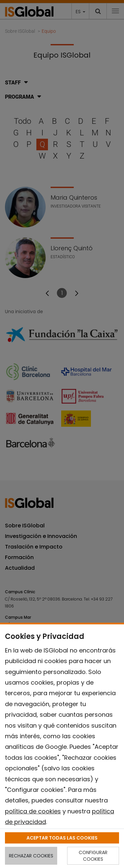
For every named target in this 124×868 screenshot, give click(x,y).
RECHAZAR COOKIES (31, 856)
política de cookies (33, 811)
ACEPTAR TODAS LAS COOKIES (62, 838)
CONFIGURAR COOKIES (93, 856)
